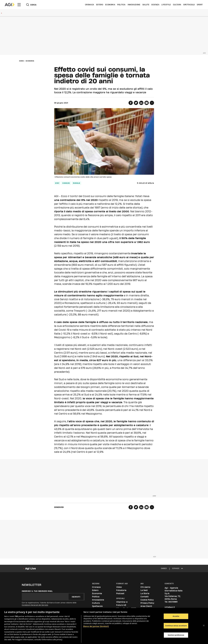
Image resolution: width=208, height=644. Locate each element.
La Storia (145, 593)
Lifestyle (166, 5)
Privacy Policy (147, 603)
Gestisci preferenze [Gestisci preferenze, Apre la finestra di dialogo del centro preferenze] (176, 635)
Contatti (145, 597)
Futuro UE (121, 605)
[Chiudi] (204, 626)
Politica (121, 5)
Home (21, 61)
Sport (200, 5)
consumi (66, 183)
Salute (146, 5)
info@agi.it (170, 607)
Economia (110, 5)
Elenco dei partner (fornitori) (96, 626)
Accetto (176, 616)
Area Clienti (146, 606)
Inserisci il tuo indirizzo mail (37, 591)
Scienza (155, 5)
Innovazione (134, 5)
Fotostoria (121, 590)
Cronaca (90, 5)
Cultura (177, 5)
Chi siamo (145, 587)
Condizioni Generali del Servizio (35, 605)
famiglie (77, 183)
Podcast (120, 593)
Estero (100, 5)
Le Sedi (144, 590)
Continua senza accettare (176, 626)
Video (119, 587)
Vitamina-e (122, 602)
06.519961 (173, 602)
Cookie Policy (147, 600)
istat (57, 183)
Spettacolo (189, 5)
